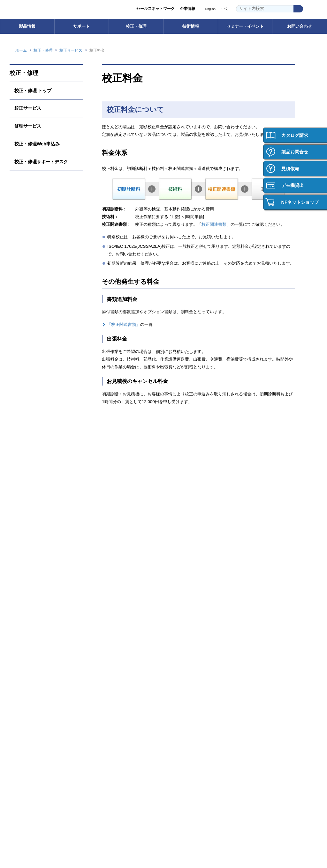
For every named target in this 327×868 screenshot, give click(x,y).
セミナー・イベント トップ (196, 649)
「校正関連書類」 (124, 325)
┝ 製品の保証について (34, 579)
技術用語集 (262, 526)
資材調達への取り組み (113, 719)
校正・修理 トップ (33, 90)
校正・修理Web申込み (38, 144)
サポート (81, 26)
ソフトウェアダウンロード (117, 526)
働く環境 (260, 667)
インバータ (24, 535)
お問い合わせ (300, 26)
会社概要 (101, 675)
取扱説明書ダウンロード (115, 535)
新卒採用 (260, 675)
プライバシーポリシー (203, 810)
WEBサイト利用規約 (245, 810)
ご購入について (27, 634)
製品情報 (27, 26)
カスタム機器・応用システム (39, 561)
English (210, 9)
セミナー (180, 658)
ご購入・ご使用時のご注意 (37, 667)
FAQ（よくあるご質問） (115, 544)
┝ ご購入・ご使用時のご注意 (40, 588)
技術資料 (260, 552)
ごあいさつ (103, 658)
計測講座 (260, 535)
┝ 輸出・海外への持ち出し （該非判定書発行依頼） (38, 599)
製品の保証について (31, 675)
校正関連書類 (212, 224)
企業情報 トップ (108, 649)
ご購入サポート (27, 658)
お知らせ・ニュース (111, 728)
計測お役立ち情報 (267, 544)
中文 (225, 9)
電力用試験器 (26, 544)
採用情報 (258, 634)
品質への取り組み (109, 710)
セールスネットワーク (155, 9)
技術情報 (191, 26)
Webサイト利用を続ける (278, 845)
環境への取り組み (109, 701)
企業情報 (187, 9)
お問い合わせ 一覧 (30, 775)
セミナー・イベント (245, 26)
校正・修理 (136, 26)
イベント (180, 667)
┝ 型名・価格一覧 (30, 570)
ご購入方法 (24, 649)
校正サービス (28, 108)
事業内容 (101, 684)
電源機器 (22, 526)
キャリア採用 (263, 684)
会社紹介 (260, 658)
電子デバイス (26, 552)
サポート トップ (108, 517)
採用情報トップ (265, 649)
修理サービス (28, 126)
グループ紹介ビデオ (111, 667)
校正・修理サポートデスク (41, 162)
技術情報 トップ (266, 517)
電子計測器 (24, 517)
